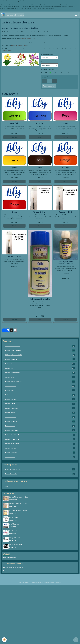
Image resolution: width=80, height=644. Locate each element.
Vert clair (14, 123)
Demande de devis (10, 571)
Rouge (14, 212)
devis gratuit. (8, 51)
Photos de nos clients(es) (40, 469)
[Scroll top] (76, 640)
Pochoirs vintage (40, 377)
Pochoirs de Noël (40, 457)
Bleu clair (40, 123)
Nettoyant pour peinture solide (66, 263)
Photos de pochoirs (40, 474)
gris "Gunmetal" (15, 524)
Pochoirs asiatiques (40, 421)
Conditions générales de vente (40, 583)
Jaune (14, 168)
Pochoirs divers (40, 368)
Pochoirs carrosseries (40, 452)
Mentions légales (24, 583)
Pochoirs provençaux (40, 408)
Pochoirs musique (40, 395)
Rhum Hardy (14, 517)
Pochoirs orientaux (40, 399)
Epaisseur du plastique (48, 62)
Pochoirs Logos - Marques (40, 350)
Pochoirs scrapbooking (40, 439)
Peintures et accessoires (40, 346)
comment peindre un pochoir (20, 45)
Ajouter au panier (49, 86)
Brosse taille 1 (40, 212)
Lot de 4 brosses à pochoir (19, 511)
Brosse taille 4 (14, 257)
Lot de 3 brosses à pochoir (19, 504)
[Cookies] (4, 640)
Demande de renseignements (13, 567)
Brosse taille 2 (66, 212)
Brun (40, 168)
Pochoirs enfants (40, 404)
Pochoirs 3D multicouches (40, 435)
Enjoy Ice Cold (14, 538)
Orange (66, 168)
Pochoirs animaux (40, 386)
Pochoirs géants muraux (40, 373)
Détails (14, 137)
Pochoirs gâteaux (40, 448)
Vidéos (7, 486)
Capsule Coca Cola (16, 545)
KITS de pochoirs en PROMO (40, 355)
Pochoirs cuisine (40, 426)
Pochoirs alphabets (40, 359)
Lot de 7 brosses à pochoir (19, 497)
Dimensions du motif (47, 54)
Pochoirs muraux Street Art (40, 381)
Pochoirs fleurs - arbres (40, 364)
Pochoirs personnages (40, 430)
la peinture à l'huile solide (27, 39)
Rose (66, 123)
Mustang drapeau (15, 531)
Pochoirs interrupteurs (40, 444)
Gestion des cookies (56, 583)
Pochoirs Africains (40, 417)
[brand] (13, 15)
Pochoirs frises (40, 390)
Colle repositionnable (40, 299)
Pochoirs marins (40, 413)
